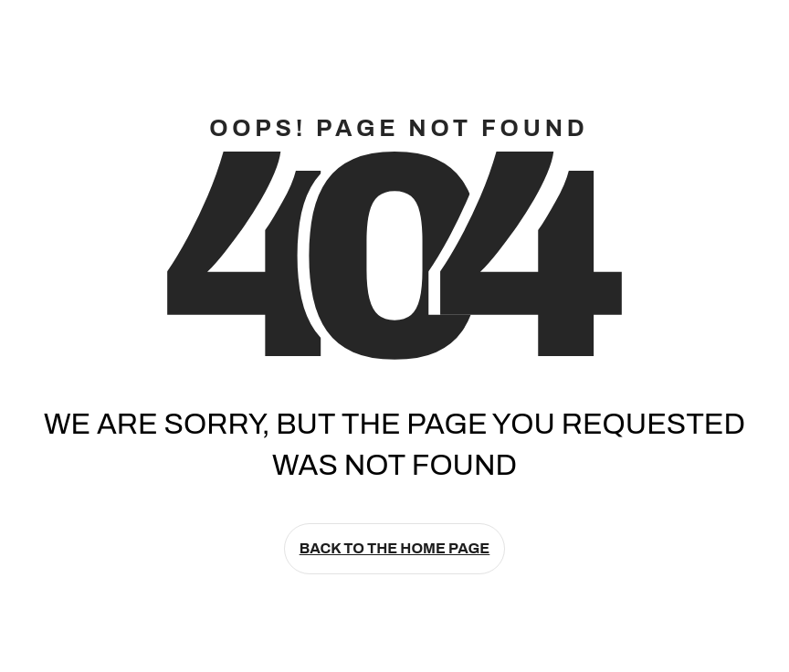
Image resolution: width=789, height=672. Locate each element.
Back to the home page (395, 548)
